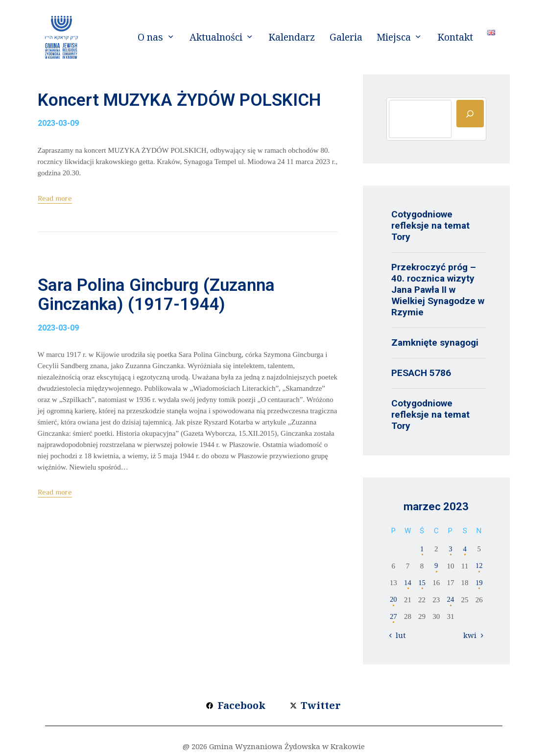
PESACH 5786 (421, 373)
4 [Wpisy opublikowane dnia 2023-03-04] (465, 549)
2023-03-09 (58, 149)
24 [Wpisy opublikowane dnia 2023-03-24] (450, 600)
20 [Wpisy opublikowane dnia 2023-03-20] (393, 600)
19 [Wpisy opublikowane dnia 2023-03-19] (479, 583)
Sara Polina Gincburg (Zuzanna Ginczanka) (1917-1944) (179, 324)
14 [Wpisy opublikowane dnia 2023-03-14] (408, 583)
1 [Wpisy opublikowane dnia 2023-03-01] (422, 549)
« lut (399, 635)
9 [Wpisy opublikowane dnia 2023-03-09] (436, 566)
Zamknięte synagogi (435, 343)
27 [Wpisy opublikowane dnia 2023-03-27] (393, 616)
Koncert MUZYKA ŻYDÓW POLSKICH (155, 113)
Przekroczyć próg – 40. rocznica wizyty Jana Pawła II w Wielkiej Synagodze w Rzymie (438, 290)
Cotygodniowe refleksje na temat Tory (430, 225)
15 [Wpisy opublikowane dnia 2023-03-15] (422, 583)
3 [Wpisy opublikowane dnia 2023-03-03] (451, 549)
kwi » (473, 635)
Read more (55, 224)
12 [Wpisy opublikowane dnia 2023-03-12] (479, 566)
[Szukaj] (470, 114)
